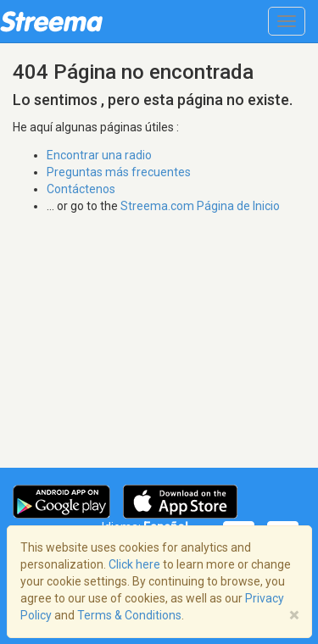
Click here (134, 564)
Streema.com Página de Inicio (200, 206)
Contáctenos (81, 189)
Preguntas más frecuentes (119, 172)
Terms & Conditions (129, 615)
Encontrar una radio (99, 155)
